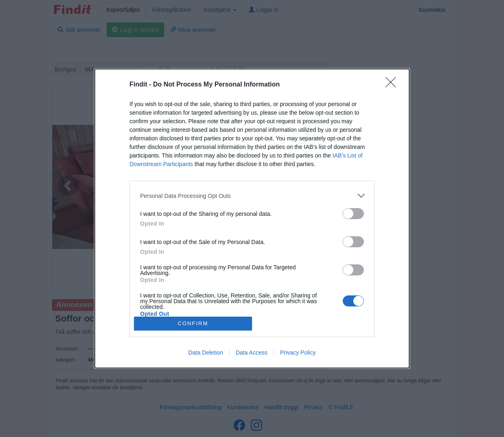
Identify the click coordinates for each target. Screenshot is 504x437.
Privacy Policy (298, 353)
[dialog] (252, 218)
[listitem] (252, 196)
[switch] (353, 214)
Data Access (252, 353)
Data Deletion (206, 353)
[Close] (393, 85)
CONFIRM (193, 323)
